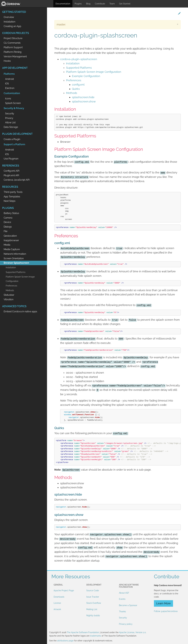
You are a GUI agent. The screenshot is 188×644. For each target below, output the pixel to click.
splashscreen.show (84, 101)
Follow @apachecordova (166, 611)
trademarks (96, 636)
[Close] (178, 24)
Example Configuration (86, 76)
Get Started (125, 4)
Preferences (74, 80)
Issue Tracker (93, 597)
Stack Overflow (94, 603)
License (57, 603)
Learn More (163, 603)
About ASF (124, 593)
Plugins (78, 4)
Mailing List (92, 609)
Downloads (59, 597)
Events (122, 599)
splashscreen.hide (83, 97)
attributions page (65, 641)
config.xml (78, 85)
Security (123, 618)
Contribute (100, 4)
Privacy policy (126, 624)
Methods (72, 93)
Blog (88, 4)
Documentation (63, 4)
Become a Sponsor (128, 605)
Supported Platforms (79, 68)
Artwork (57, 609)
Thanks (122, 612)
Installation (73, 63)
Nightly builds (93, 615)
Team (112, 4)
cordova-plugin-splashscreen (79, 59)
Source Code (93, 591)
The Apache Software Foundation (83, 632)
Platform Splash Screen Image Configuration (94, 72)
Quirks (76, 89)
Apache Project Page (64, 591)
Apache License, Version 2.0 (132, 632)
